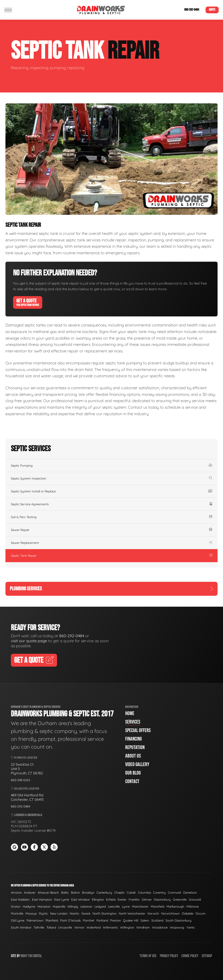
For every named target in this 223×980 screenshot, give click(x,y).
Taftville (39, 927)
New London (59, 913)
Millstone (193, 907)
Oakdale (188, 913)
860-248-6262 (21, 780)
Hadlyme (29, 907)
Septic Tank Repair (111, 556)
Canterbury (104, 893)
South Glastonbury (178, 920)
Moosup (31, 913)
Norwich (153, 913)
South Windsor (21, 927)
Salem (145, 920)
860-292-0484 (192, 10)
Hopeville (59, 907)
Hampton (44, 907)
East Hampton (42, 900)
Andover (30, 893)
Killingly (73, 907)
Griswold (195, 900)
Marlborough (175, 907)
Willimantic (110, 927)
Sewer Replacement (111, 543)
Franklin (134, 900)
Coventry (159, 893)
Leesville (114, 907)
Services (133, 722)
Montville (17, 913)
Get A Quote (28, 302)
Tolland (51, 927)
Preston (116, 920)
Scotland (157, 920)
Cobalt (131, 893)
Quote (212, 10)
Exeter (122, 900)
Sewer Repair (111, 530)
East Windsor (80, 900)
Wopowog (177, 927)
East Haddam (20, 900)
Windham (143, 927)
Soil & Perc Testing (111, 517)
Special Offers (138, 730)
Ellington (98, 900)
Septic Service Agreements (111, 504)
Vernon (79, 927)
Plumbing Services (111, 589)
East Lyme (62, 900)
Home (130, 713)
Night (24, 956)
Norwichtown (170, 913)
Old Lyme (18, 920)
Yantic (191, 927)
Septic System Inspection (111, 478)
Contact (132, 781)
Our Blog (133, 773)
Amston (16, 893)
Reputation (135, 747)
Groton (16, 907)
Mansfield (157, 907)
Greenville (180, 900)
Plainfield (52, 920)
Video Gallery (137, 764)
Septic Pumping (111, 466)
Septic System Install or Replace (111, 491)
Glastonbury (162, 900)
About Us (133, 756)
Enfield (111, 900)
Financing (133, 739)
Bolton (75, 893)
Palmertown (35, 920)
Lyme (126, 907)
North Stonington (105, 913)
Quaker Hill (131, 920)
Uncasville (65, 927)
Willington (127, 927)
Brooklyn (88, 893)
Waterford (94, 927)
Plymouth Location (24, 758)
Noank (86, 913)
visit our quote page (29, 641)
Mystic (43, 913)
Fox (30, 956)
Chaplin (119, 893)
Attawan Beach (48, 893)
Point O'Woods (70, 920)
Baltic (65, 893)
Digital (38, 956)
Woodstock (160, 927)
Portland (102, 920)
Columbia (144, 893)
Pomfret (89, 920)
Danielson (190, 893)
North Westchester (132, 913)
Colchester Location (25, 789)
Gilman (147, 900)
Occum (201, 913)
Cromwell (174, 893)
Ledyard (100, 907)
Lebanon (86, 907)
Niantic (74, 913)
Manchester (140, 907)
